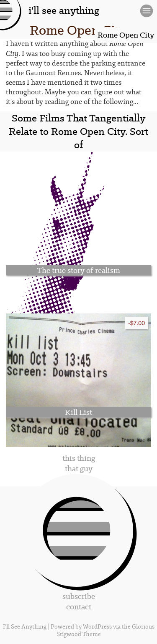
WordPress (97, 627)
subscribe (79, 596)
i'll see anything (64, 10)
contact (79, 607)
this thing (79, 458)
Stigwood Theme (79, 634)
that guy (79, 468)
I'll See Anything (25, 627)
